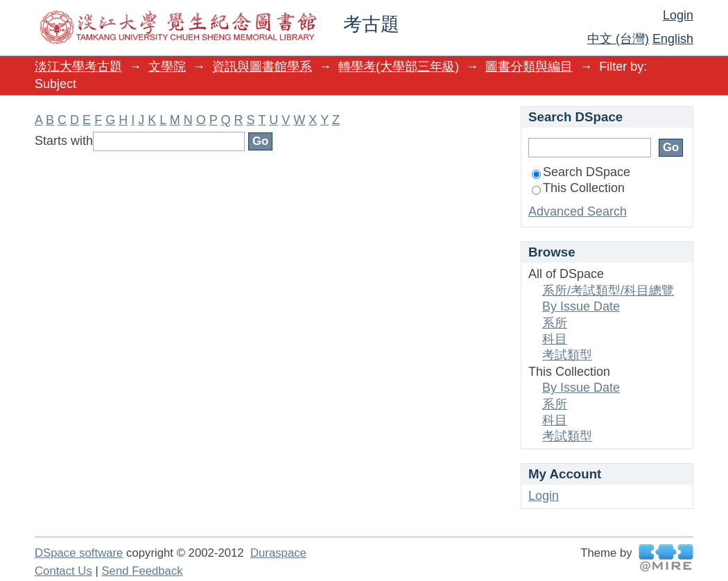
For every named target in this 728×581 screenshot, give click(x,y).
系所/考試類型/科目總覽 (608, 290)
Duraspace (278, 553)
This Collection (578, 188)
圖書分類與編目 (529, 67)
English (673, 39)
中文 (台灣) (618, 39)
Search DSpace (581, 172)
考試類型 (567, 355)
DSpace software (79, 553)
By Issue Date (581, 306)
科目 (555, 339)
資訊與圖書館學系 (262, 67)
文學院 (167, 67)
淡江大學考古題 (78, 67)
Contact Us (63, 571)
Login (678, 15)
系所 (555, 323)
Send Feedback (142, 571)
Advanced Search (578, 211)
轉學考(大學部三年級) (399, 67)
